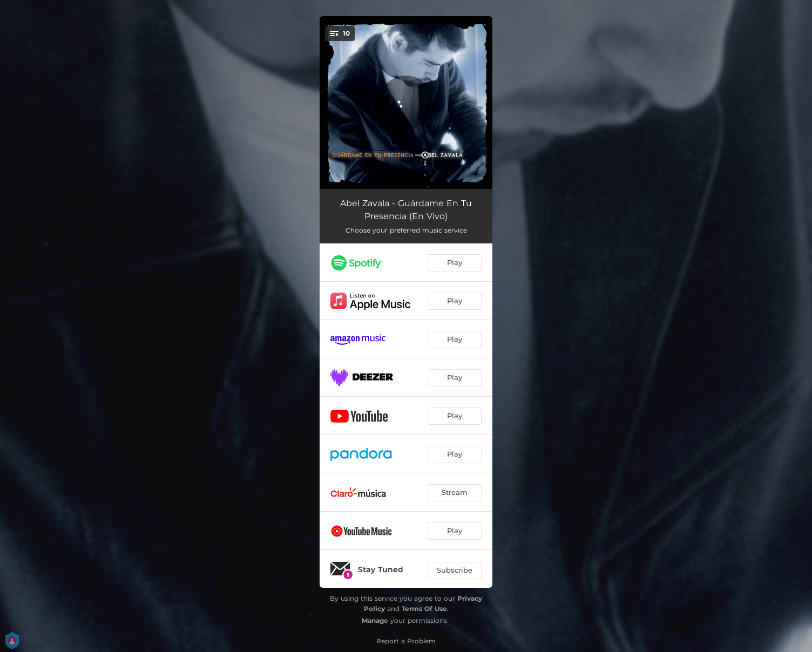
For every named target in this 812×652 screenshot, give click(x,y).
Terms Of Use (424, 609)
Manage (375, 620)
